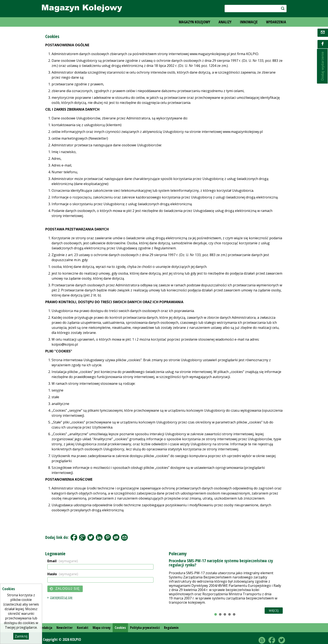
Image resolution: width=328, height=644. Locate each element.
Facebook (74, 537)
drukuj (262, 640)
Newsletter (65, 628)
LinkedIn (99, 537)
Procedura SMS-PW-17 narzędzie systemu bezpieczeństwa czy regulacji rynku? (221, 563)
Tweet (91, 537)
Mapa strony (102, 628)
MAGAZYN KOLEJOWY (194, 22)
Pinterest (108, 537)
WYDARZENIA (276, 22)
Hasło (63, 574)
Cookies (120, 628)
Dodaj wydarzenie (322, 66)
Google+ (82, 537)
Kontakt (83, 628)
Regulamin (171, 628)
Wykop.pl (116, 537)
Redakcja (46, 628)
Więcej (274, 610)
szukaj (281, 8)
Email (63, 561)
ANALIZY (225, 22)
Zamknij (21, 636)
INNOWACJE (249, 22)
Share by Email (124, 537)
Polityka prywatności (145, 628)
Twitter (282, 640)
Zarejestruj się (61, 597)
